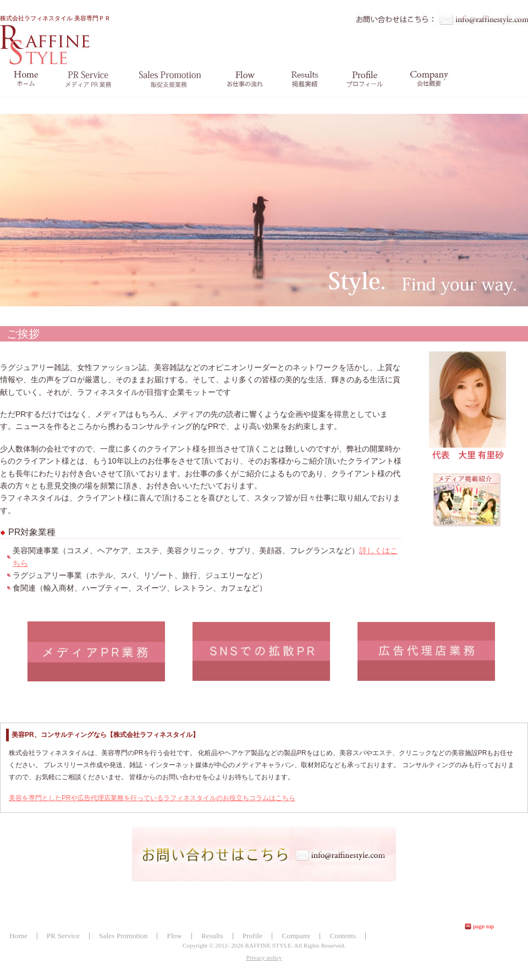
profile (365, 80)
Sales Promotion (123, 936)
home (26, 80)
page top (483, 926)
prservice (89, 80)
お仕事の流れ (245, 80)
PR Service (63, 936)
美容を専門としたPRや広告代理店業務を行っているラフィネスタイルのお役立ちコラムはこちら (152, 798)
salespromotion (170, 80)
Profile (253, 936)
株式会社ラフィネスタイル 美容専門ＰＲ (55, 40)
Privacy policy (264, 957)
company (429, 80)
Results (212, 936)
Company (296, 936)
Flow (174, 936)
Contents (343, 936)
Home (18, 936)
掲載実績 (305, 80)
